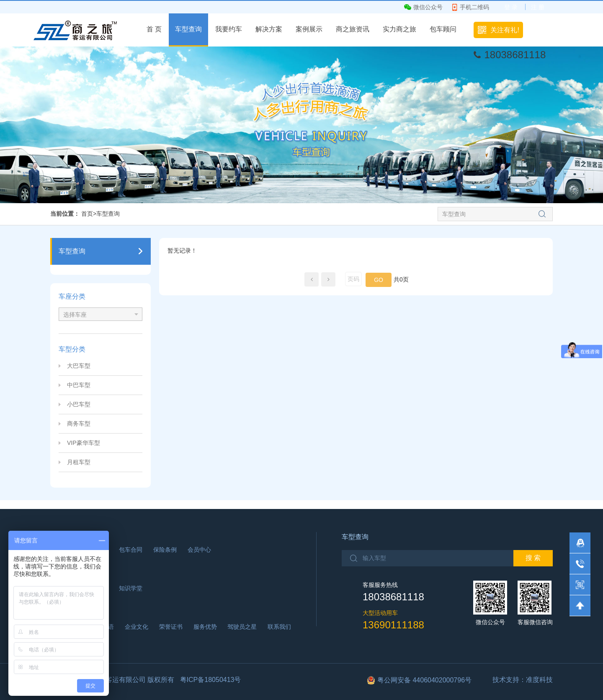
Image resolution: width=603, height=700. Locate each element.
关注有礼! (505, 30)
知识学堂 (131, 588)
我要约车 (229, 29)
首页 (87, 214)
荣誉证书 (171, 627)
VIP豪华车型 (84, 443)
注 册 (538, 7)
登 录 (511, 7)
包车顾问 (443, 29)
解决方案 (269, 29)
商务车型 (79, 424)
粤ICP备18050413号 (211, 680)
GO (379, 280)
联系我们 (279, 627)
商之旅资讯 (353, 29)
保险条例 (165, 550)
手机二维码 (474, 7)
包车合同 (131, 550)
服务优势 (205, 627)
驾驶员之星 (242, 627)
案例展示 (309, 29)
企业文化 (137, 627)
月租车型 (79, 462)
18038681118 (515, 55)
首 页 (154, 29)
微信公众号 (428, 7)
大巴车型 (79, 366)
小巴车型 (79, 404)
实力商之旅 (399, 29)
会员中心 (199, 550)
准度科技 (539, 680)
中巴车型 (79, 385)
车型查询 (188, 29)
